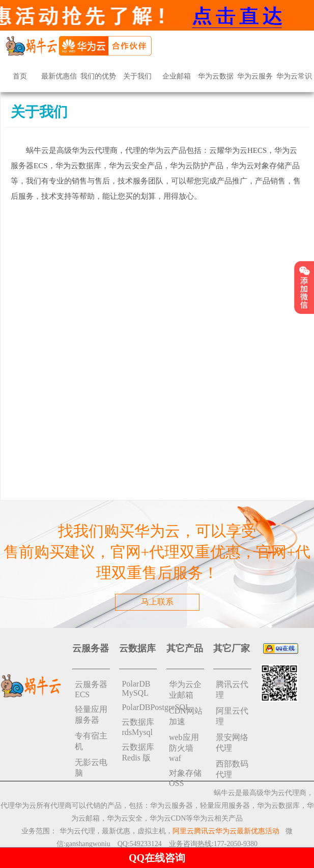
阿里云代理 (232, 716)
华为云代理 (77, 831)
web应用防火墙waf (184, 748)
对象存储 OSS (185, 778)
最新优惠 (116, 831)
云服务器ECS (91, 689)
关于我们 (137, 76)
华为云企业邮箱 (185, 690)
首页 (20, 76)
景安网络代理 (232, 743)
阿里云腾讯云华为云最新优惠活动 (226, 831)
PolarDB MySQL (136, 688)
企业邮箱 (177, 76)
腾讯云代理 (232, 690)
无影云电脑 (91, 768)
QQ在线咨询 (157, 858)
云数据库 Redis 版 (138, 752)
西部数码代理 (232, 769)
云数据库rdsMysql (138, 727)
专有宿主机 (91, 741)
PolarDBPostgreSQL (139, 707)
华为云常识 (294, 76)
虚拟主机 (152, 831)
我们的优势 (98, 76)
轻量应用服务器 (91, 715)
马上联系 (157, 602)
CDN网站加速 (186, 716)
